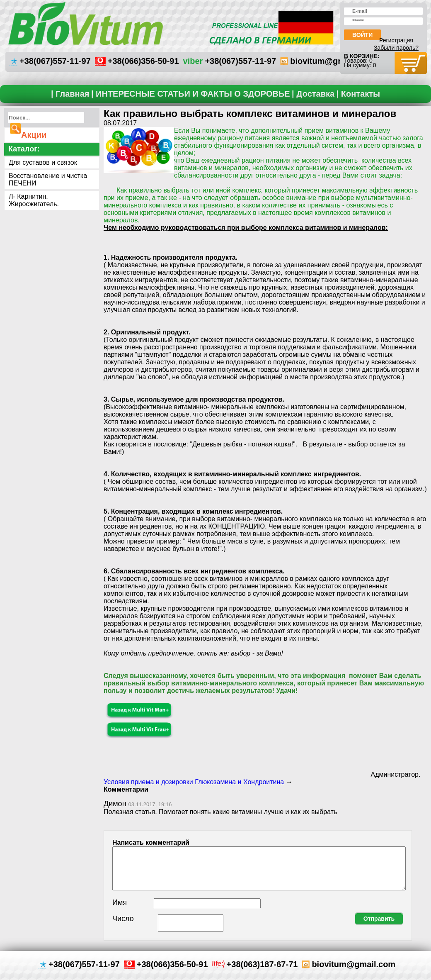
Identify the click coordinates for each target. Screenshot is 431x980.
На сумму (357, 65)
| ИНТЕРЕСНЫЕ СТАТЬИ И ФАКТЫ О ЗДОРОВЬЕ (191, 94)
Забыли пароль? (396, 48)
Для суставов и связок (43, 162)
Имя (120, 902)
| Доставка (313, 94)
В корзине (361, 56)
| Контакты (358, 94)
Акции (34, 135)
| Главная (70, 94)
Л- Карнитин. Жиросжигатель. (34, 200)
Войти (362, 35)
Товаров (355, 61)
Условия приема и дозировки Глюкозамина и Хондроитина (194, 782)
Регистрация (396, 40)
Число (123, 919)
